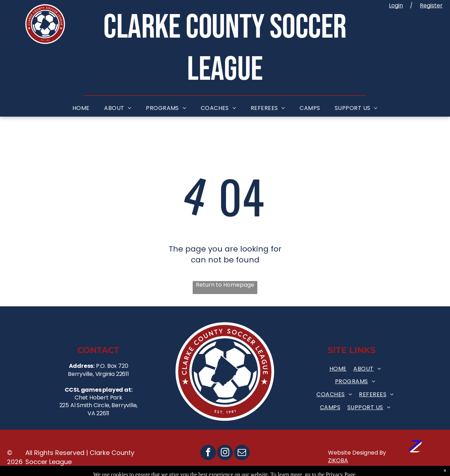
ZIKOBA (338, 460)
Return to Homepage (225, 285)
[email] (242, 453)
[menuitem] (81, 108)
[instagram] (225, 453)
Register (431, 5)
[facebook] (208, 453)
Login (396, 5)
